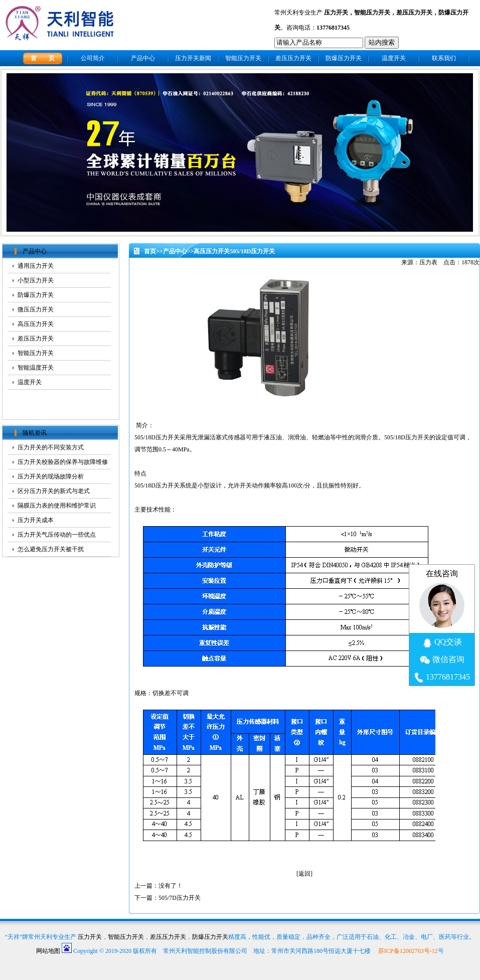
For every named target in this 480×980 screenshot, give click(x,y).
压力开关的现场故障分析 (51, 476)
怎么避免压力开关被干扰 (51, 549)
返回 (304, 874)
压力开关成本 (36, 520)
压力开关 (336, 13)
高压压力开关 (212, 251)
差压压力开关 (414, 13)
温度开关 (394, 58)
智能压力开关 (372, 13)
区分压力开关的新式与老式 (54, 491)
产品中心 (143, 58)
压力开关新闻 (193, 58)
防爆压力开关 (344, 58)
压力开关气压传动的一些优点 (57, 535)
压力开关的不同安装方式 (51, 447)
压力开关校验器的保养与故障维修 (63, 462)
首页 (150, 251)
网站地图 (48, 951)
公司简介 (93, 58)
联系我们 (444, 58)
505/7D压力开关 (180, 898)
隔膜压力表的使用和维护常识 (57, 506)
